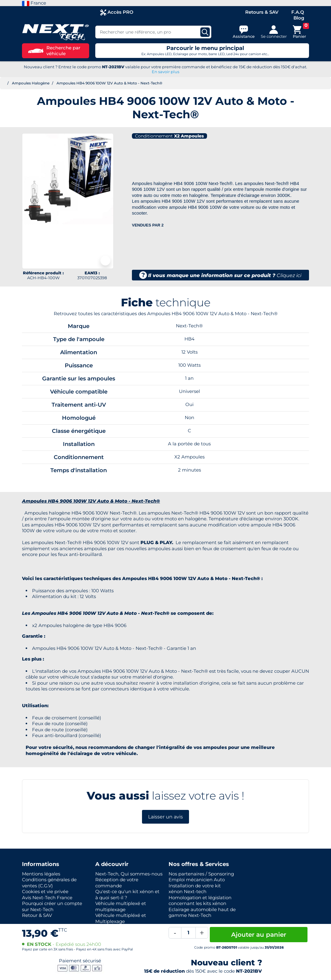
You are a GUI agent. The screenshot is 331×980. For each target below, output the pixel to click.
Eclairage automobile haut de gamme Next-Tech (202, 912)
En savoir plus (166, 72)
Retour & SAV (37, 915)
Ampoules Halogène (31, 83)
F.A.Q (298, 12)
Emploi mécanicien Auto (197, 880)
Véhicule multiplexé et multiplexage (121, 906)
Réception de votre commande (117, 883)
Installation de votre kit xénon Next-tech (195, 889)
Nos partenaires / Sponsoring (201, 874)
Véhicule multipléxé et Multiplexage (121, 918)
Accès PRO (117, 12)
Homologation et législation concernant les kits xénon (200, 901)
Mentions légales (41, 874)
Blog (299, 18)
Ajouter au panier (259, 935)
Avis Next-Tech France (47, 898)
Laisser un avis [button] (166, 817)
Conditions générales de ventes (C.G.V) (49, 883)
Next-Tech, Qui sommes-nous (129, 874)
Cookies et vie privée (45, 891)
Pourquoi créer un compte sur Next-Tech (52, 906)
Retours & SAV (262, 12)
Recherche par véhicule (54, 51)
